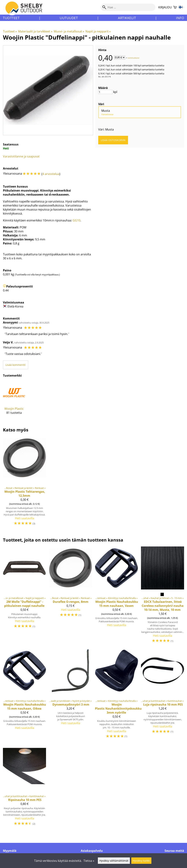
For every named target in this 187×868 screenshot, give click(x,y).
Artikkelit (127, 18)
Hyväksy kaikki (141, 861)
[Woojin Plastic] (14, 401)
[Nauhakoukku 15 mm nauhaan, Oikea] (24, 695)
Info (180, 18)
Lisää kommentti (16, 365)
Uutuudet (69, 18)
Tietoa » (89, 861)
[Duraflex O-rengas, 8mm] (70, 596)
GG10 (77, 220)
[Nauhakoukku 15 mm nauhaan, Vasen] (117, 596)
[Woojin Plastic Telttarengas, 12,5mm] (24, 483)
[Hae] (128, 7)
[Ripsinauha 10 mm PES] (24, 787)
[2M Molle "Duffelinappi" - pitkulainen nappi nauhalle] (24, 596)
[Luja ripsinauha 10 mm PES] (163, 695)
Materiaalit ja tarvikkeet (35, 31)
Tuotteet (11, 18)
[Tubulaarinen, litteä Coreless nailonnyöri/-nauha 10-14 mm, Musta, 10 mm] (163, 596)
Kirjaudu (165, 7)
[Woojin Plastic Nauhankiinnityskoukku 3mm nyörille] (117, 695)
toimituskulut (133, 58)
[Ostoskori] (175, 7)
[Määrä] (105, 92)
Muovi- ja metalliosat (69, 31)
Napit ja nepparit (98, 31)
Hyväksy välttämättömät (114, 861)
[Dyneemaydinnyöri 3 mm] (70, 695)
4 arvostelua (51, 174)
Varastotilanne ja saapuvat (21, 156)
